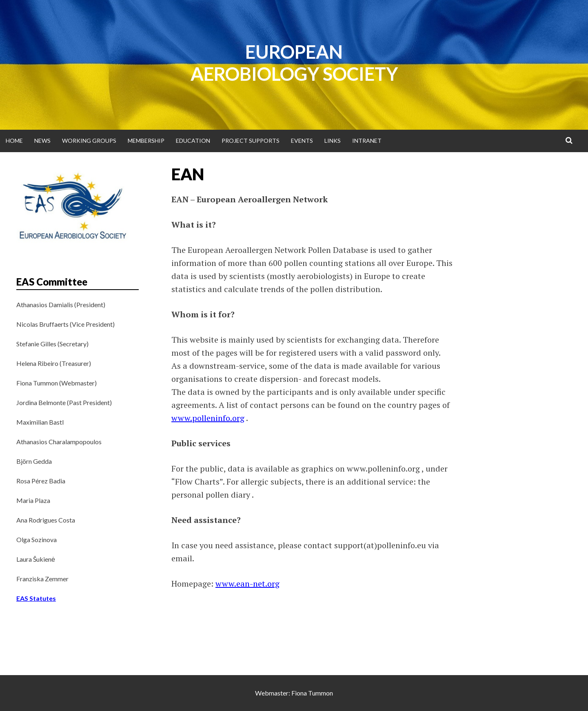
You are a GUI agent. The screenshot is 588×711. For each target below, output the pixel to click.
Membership (146, 141)
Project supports (251, 141)
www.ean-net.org (247, 584)
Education (193, 141)
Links (333, 141)
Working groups (89, 141)
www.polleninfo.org (208, 418)
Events (302, 141)
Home (14, 141)
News (42, 141)
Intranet (367, 141)
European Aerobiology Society (294, 63)
